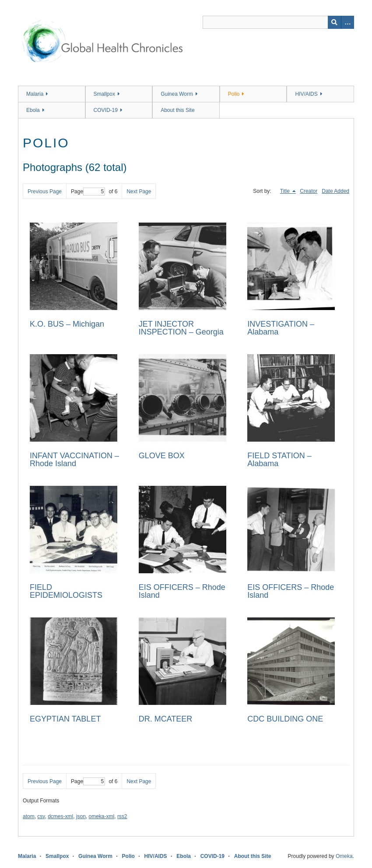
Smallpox (104, 94)
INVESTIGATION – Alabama (281, 328)
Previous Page (45, 192)
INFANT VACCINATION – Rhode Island (74, 460)
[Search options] (347, 22)
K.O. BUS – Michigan (67, 324)
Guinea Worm (177, 94)
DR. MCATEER (166, 719)
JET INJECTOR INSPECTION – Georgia (181, 328)
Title (286, 191)
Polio (234, 94)
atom (29, 816)
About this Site (177, 110)
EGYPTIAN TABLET (65, 719)
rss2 (122, 816)
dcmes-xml (60, 816)
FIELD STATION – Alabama (279, 460)
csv (41, 816)
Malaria (35, 94)
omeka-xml (102, 816)
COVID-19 (106, 110)
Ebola (33, 110)
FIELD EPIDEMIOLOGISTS (66, 591)
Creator (309, 191)
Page (88, 192)
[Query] (278, 22)
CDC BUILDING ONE (285, 719)
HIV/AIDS (306, 94)
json (81, 816)
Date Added (335, 191)
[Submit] (334, 22)
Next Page (139, 192)
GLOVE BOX (162, 456)
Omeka (344, 856)
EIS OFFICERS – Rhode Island (182, 591)
